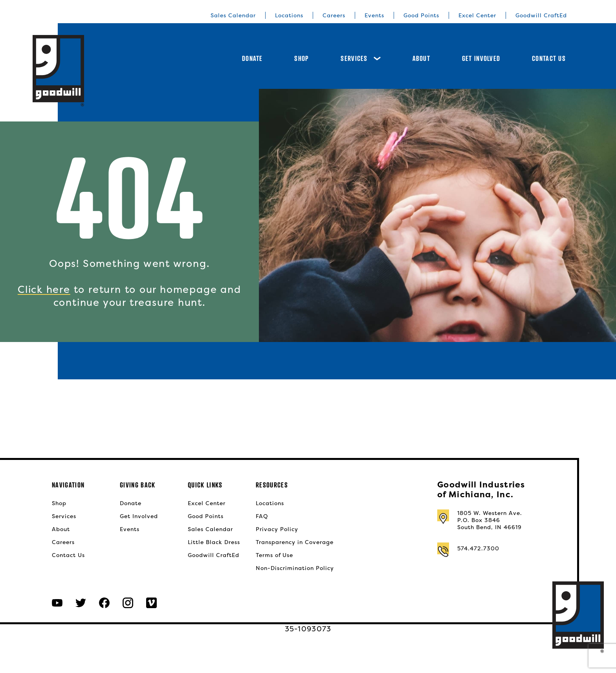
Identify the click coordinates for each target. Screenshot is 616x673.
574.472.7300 (478, 548)
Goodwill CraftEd (541, 15)
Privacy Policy (277, 529)
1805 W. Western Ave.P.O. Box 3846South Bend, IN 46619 (490, 520)
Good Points (421, 15)
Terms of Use (274, 555)
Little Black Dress (214, 542)
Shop (302, 58)
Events (374, 15)
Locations (289, 15)
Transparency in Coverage (295, 542)
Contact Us (549, 58)
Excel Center (477, 15)
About (421, 58)
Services (360, 58)
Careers (334, 15)
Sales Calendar (233, 15)
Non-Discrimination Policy (295, 568)
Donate (252, 58)
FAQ (262, 516)
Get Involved (481, 58)
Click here (44, 289)
